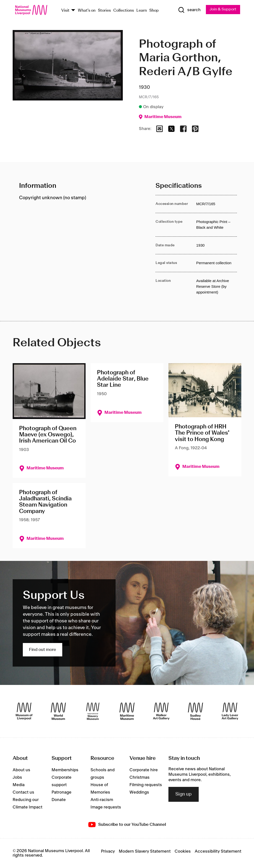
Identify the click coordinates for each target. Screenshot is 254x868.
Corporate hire (144, 770)
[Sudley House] (195, 711)
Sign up (184, 794)
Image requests (106, 807)
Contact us (23, 792)
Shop (154, 11)
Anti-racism (102, 800)
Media (19, 785)
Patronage (62, 792)
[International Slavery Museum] (93, 711)
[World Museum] (58, 711)
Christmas (140, 777)
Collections (124, 11)
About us (21, 770)
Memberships (65, 770)
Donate (59, 800)
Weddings (139, 792)
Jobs (17, 777)
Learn (142, 11)
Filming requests (146, 785)
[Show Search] (189, 10)
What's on (87, 11)
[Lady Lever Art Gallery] (230, 711)
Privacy (108, 851)
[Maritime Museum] (127, 711)
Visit (65, 11)
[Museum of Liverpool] (24, 711)
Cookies (183, 851)
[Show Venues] (73, 11)
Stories (104, 11)
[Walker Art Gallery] (161, 711)
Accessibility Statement (218, 851)
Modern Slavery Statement (145, 851)
